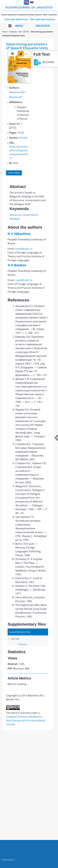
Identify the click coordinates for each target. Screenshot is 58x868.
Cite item (14, 173)
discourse (15, 215)
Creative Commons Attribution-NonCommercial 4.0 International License (25, 720)
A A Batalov (17, 265)
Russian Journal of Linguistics (29, 11)
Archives (43, 26)
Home (5, 32)
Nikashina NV (17, 92)
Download (23, 644)
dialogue (15, 219)
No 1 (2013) (24, 32)
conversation (30, 215)
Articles (23, 138)
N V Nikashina (19, 234)
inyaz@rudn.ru (24, 249)
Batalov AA (15, 97)
